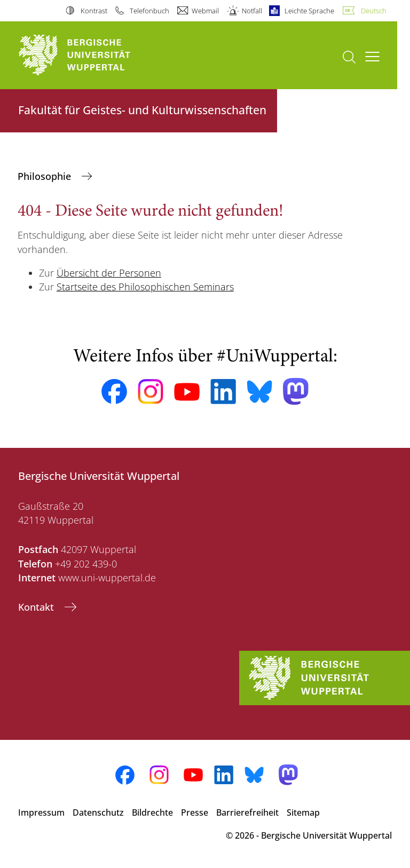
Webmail (205, 11)
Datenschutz (98, 812)
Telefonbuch (149, 11)
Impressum (41, 812)
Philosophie (46, 176)
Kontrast (94, 11)
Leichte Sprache (309, 11)
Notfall (252, 11)
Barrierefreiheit (247, 812)
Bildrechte (152, 812)
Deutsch (374, 11)
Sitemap (303, 812)
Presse (195, 812)
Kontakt (37, 607)
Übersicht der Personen (109, 273)
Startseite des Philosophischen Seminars (145, 287)
